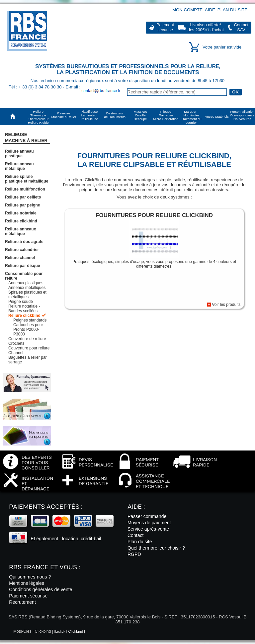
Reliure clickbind (21, 221)
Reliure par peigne (23, 205)
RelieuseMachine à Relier (26, 137)
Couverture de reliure (27, 339)
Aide (210, 10)
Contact (136, 535)
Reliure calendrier (22, 250)
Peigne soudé (21, 302)
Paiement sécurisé (28, 596)
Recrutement (22, 602)
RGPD (134, 554)
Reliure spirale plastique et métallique (27, 179)
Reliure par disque (23, 266)
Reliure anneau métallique (19, 166)
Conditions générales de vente (41, 589)
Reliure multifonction (25, 189)
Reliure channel (20, 258)
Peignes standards (30, 320)
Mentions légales (27, 583)
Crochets (16, 343)
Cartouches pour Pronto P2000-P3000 (28, 329)
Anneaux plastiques (26, 283)
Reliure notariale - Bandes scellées (24, 309)
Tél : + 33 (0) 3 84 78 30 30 (36, 87)
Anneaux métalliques (27, 288)
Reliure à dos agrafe (24, 242)
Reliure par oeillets (23, 197)
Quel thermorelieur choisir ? (156, 548)
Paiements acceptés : (46, 507)
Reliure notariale (21, 213)
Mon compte (187, 10)
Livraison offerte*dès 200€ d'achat (206, 27)
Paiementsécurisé (165, 27)
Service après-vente (148, 529)
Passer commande (147, 516)
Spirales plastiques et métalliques (27, 295)
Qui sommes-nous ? (30, 577)
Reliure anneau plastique (19, 154)
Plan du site (232, 10)
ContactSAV (241, 27)
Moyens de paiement (149, 523)
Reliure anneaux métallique (20, 231)
